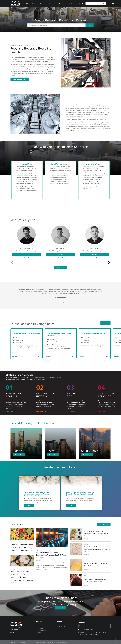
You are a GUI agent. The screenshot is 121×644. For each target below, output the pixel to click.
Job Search (40, 625)
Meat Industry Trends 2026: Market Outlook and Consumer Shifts (95, 580)
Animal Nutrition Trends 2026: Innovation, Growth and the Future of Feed (96, 534)
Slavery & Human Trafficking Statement (60, 642)
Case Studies (41, 629)
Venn (109, 642)
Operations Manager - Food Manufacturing (26, 334)
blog (11, 542)
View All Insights (104, 525)
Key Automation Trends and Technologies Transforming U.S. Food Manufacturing (51, 555)
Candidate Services (64, 627)
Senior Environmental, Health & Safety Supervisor (59, 335)
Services (34, 4)
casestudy (13, 569)
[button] (109, 201)
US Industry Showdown (71, 4)
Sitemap (37, 642)
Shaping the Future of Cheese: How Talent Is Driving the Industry (96, 565)
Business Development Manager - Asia (93, 334)
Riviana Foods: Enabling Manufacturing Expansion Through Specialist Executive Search (97, 549)
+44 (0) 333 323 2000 (87, 629)
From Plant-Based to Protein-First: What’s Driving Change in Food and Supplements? (22, 547)
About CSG (26, 4)
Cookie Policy (49, 642)
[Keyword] (93, 4)
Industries (43, 4)
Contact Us (82, 4)
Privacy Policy (42, 642)
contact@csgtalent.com (87, 631)
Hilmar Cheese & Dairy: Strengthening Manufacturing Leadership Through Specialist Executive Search (22, 576)
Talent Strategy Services (65, 625)
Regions (51, 4)
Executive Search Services (65, 623)
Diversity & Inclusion (43, 631)
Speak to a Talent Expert (20, 79)
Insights (59, 4)
